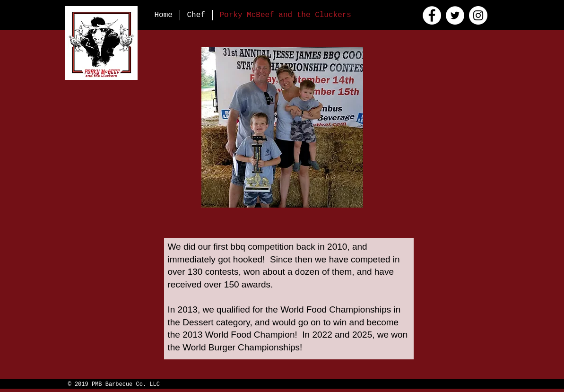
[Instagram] (478, 15)
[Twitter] (455, 15)
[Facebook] (432, 15)
